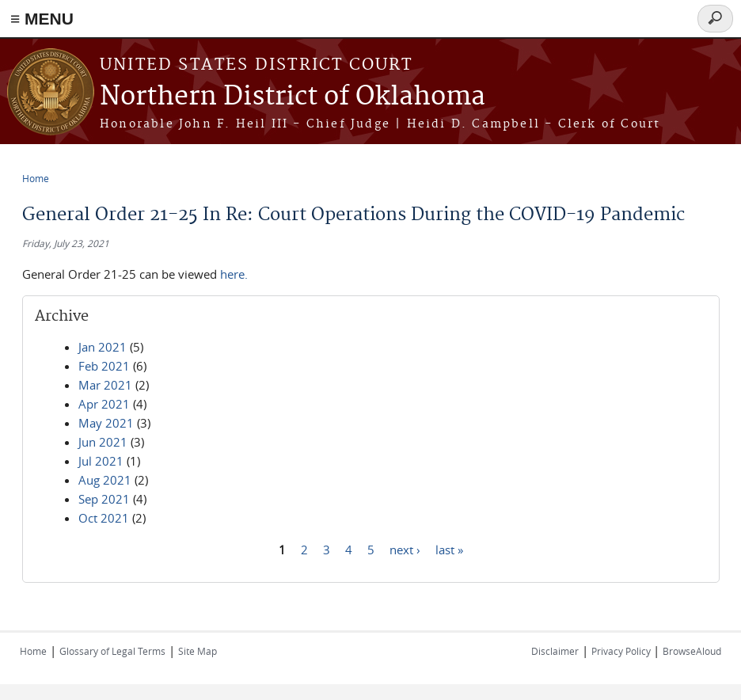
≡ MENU (42, 19)
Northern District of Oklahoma (293, 97)
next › (405, 549)
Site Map (198, 651)
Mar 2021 (105, 385)
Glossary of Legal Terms (112, 651)
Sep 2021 (104, 499)
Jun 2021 (103, 442)
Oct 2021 (104, 518)
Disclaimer (555, 651)
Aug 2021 (105, 480)
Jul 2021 (101, 461)
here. (234, 274)
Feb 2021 (104, 366)
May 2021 (106, 423)
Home (36, 178)
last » (449, 549)
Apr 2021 (104, 404)
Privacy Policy (622, 651)
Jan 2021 (103, 347)
